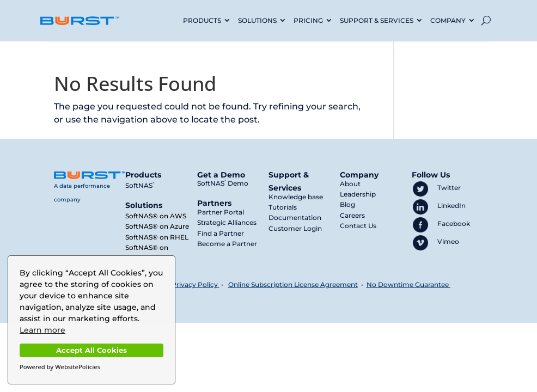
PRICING (308, 20)
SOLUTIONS (257, 20)
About (350, 184)
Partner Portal (221, 212)
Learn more (42, 330)
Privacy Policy (195, 284)
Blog (347, 204)
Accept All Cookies (91, 350)
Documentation (295, 218)
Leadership (358, 194)
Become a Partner (227, 244)
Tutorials (283, 207)
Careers (352, 215)
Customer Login (295, 228)
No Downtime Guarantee (408, 284)
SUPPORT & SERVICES (377, 20)
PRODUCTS (202, 20)
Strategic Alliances (227, 222)
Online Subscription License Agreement (293, 284)
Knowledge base (296, 197)
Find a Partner (221, 233)
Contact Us (358, 226)
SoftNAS (140, 185)
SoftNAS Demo (223, 183)
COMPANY (448, 20)
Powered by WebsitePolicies (60, 367)
